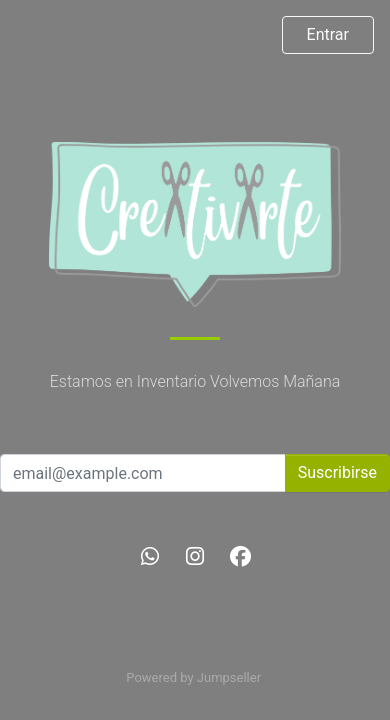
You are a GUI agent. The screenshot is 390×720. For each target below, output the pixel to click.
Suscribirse (337, 472)
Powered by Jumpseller (193, 677)
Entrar (328, 34)
